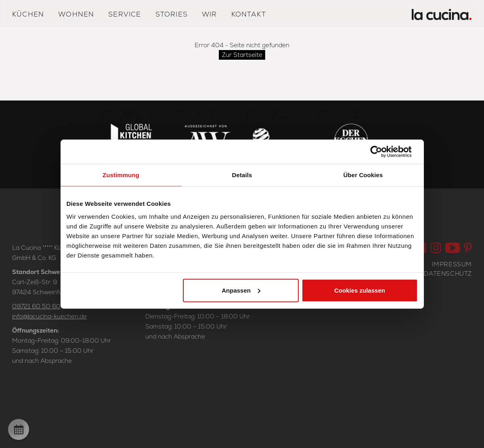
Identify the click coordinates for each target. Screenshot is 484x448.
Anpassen (241, 290)
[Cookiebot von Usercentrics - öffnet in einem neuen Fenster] (382, 152)
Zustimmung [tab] (121, 175)
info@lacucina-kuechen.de (49, 316)
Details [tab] (242, 175)
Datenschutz (448, 273)
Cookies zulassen (360, 290)
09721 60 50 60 (36, 306)
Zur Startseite (242, 55)
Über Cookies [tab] (363, 175)
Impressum (452, 264)
